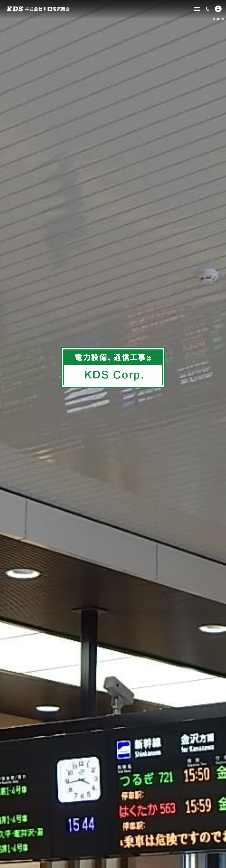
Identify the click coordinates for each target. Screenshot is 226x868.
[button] (218, 9)
